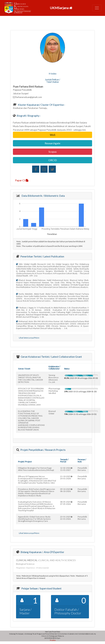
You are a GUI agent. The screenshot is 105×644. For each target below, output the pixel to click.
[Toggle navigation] (97, 8)
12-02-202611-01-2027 (66, 469)
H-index (53, 74)
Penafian (53, 640)
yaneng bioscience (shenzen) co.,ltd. (53, 379)
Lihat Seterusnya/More (29, 338)
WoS (53, 135)
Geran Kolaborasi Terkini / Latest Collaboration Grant (51, 357)
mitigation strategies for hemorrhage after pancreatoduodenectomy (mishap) (36, 469)
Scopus (53, 152)
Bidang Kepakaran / (42, 552)
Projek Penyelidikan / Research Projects (43, 450)
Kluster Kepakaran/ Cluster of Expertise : (41, 105)
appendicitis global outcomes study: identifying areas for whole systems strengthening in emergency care (34, 519)
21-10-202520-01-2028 (66, 477)
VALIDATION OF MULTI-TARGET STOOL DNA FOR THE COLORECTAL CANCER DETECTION (30, 379)
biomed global (52, 412)
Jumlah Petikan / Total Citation (53, 81)
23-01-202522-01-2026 (66, 518)
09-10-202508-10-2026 (66, 490)
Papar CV (22, 180)
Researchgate (52, 143)
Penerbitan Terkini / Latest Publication (42, 256)
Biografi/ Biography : (28, 116)
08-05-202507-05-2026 (66, 503)
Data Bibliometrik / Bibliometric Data (43, 196)
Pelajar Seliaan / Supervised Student (41, 588)
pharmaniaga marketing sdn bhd (54, 391)
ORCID (53, 160)
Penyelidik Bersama (82, 469)
